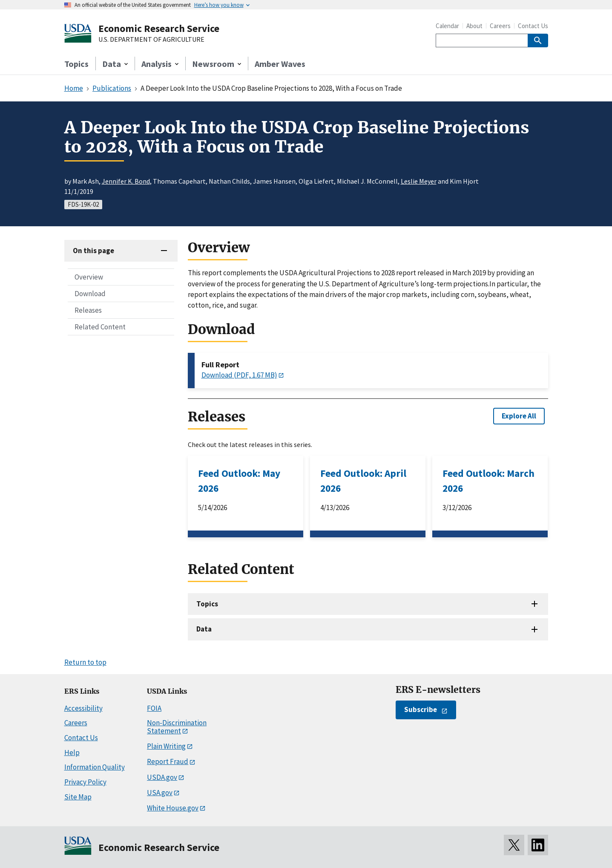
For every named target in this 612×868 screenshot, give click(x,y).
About (474, 26)
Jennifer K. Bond (126, 181)
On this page (93, 251)
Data (204, 629)
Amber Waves (280, 64)
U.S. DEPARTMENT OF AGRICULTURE (151, 40)
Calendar (447, 26)
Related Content (100, 327)
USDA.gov (162, 777)
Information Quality (95, 767)
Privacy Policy (85, 782)
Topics (76, 64)
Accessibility (83, 708)
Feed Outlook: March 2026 (488, 481)
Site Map (78, 797)
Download (90, 294)
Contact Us (533, 26)
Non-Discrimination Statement (177, 727)
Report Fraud (168, 761)
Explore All (519, 416)
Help (72, 753)
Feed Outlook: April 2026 (363, 481)
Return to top (85, 662)
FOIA (154, 708)
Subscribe (421, 709)
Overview (89, 277)
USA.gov (160, 793)
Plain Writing (166, 746)
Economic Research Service (159, 28)
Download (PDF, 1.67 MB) (239, 375)
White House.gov (173, 808)
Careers (500, 26)
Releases (88, 310)
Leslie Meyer (419, 181)
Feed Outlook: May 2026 (239, 481)
